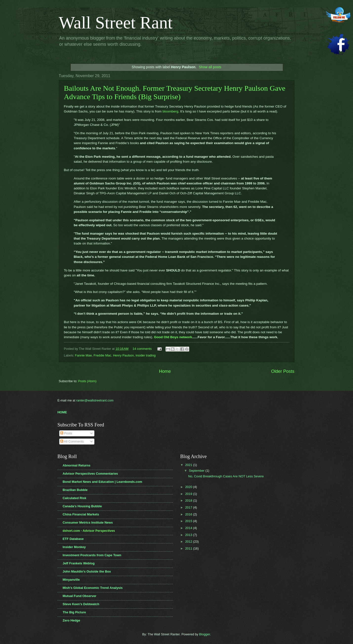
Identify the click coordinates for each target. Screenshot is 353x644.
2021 (189, 465)
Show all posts (210, 67)
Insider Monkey (74, 547)
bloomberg (170, 111)
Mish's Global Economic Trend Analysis (93, 588)
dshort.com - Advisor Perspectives (89, 531)
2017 (189, 507)
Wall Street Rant (116, 23)
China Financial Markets (81, 514)
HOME (62, 412)
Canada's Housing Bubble (82, 506)
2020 (189, 487)
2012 (189, 542)
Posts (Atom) (87, 381)
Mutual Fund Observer (80, 596)
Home (165, 371)
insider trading (146, 355)
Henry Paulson (123, 355)
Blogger (205, 634)
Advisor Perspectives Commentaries (90, 474)
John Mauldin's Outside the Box (87, 571)
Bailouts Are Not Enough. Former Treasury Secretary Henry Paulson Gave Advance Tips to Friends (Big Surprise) (175, 92)
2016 (189, 514)
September (197, 471)
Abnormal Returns (77, 465)
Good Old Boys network (173, 337)
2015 (189, 521)
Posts (66, 433)
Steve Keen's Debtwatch (81, 604)
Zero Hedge (72, 620)
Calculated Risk (75, 498)
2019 (189, 494)
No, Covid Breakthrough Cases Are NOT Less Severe (226, 476)
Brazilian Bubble (75, 490)
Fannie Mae (83, 355)
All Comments (72, 441)
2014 (189, 528)
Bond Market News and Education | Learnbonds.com (103, 482)
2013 (189, 535)
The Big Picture (74, 612)
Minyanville (71, 580)
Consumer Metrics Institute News (88, 522)
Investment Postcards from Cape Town (92, 555)
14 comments (142, 349)
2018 (189, 500)
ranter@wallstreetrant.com (95, 400)
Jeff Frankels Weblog (79, 563)
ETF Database (73, 539)
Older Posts (283, 371)
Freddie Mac (103, 355)
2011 (189, 548)
